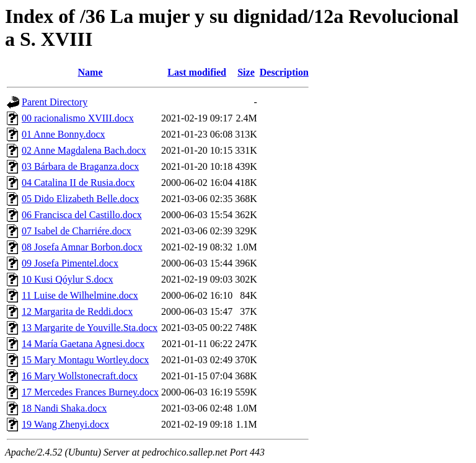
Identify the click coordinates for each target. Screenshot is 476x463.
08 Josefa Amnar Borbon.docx (82, 247)
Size (246, 72)
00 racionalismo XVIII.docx (78, 118)
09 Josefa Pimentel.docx (70, 263)
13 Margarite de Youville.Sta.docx (90, 328)
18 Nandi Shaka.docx (64, 408)
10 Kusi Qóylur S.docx (68, 279)
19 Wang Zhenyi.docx (65, 424)
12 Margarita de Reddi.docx (77, 311)
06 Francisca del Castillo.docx (82, 215)
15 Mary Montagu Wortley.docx (85, 360)
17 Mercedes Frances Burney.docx (90, 392)
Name (90, 72)
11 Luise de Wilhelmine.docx (80, 295)
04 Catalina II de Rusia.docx (78, 183)
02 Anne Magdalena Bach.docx (84, 150)
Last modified (197, 72)
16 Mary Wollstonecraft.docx (80, 376)
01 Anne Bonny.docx (64, 134)
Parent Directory (55, 102)
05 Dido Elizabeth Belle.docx (80, 199)
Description (284, 72)
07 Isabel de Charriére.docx (77, 231)
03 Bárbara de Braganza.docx (80, 166)
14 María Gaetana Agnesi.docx (83, 344)
